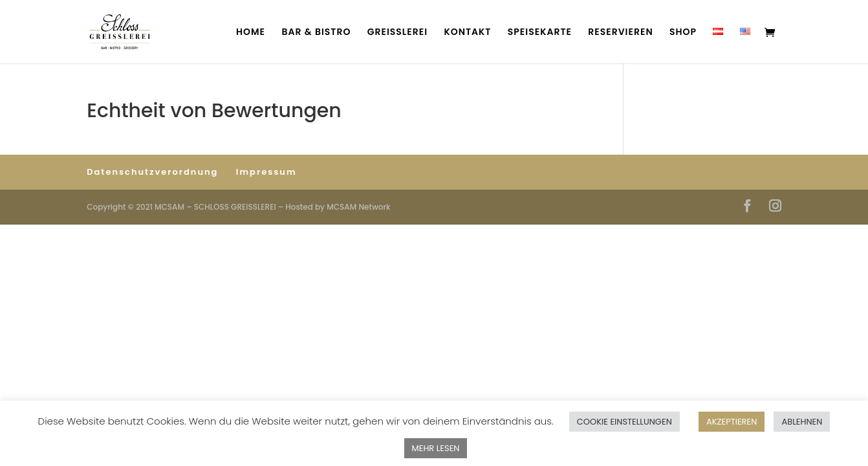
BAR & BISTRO (316, 33)
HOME (251, 33)
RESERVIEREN (620, 33)
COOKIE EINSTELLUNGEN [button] (624, 422)
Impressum (266, 172)
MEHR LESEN (436, 448)
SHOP (683, 33)
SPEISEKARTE (540, 33)
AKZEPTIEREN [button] (732, 422)
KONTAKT (467, 33)
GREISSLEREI (397, 33)
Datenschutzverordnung (152, 172)
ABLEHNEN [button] (802, 422)
